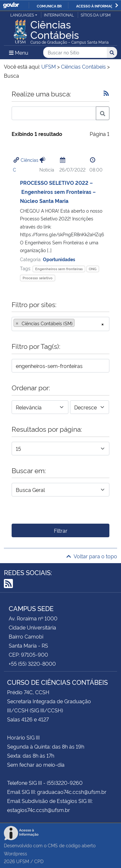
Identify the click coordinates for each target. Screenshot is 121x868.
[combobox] (60, 324)
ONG (93, 269)
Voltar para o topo (92, 556)
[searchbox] (78, 323)
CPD (39, 861)
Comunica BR (49, 6)
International (59, 15)
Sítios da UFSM (96, 15)
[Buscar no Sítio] (75, 53)
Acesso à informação (97, 6)
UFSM (23, 861)
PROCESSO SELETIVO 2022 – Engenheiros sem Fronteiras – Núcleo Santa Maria (58, 192)
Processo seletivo (38, 278)
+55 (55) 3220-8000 (32, 663)
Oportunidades (59, 259)
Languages (22, 15)
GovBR (11, 5)
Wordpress (15, 853)
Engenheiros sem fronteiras (59, 269)
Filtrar (61, 530)
